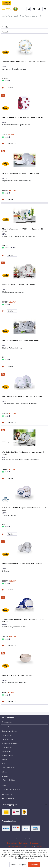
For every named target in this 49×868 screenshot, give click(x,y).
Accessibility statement (10, 743)
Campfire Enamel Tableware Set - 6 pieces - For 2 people (24, 61)
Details (12, 87)
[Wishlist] (34, 9)
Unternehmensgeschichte (12, 789)
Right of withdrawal (9, 798)
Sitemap (5, 772)
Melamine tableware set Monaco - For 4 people (21, 173)
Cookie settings (7, 747)
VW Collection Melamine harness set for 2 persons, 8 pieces (23, 453)
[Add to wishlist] (3, 88)
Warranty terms (7, 756)
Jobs (4, 764)
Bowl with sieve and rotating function (17, 675)
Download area (12, 843)
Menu (7, 8)
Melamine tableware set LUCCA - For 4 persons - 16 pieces (22, 230)
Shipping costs (7, 794)
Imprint (4, 760)
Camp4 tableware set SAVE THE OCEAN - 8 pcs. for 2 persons (23, 620)
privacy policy (7, 751)
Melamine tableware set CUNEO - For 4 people (21, 340)
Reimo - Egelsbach (9, 780)
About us (5, 785)
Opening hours (7, 735)
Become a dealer (35, 843)
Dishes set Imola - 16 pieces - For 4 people (19, 285)
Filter (5, 27)
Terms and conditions (9, 731)
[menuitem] (7, 9)
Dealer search (23, 843)
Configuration (34, 865)
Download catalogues (14, 847)
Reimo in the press (8, 768)
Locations (5, 776)
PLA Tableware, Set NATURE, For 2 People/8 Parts (22, 396)
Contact (26, 847)
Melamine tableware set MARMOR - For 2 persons (22, 563)
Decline (13, 865)
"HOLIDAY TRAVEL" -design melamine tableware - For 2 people (24, 509)
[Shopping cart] (45, 9)
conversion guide (8, 739)
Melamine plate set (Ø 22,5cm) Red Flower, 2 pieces (22, 117)
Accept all (22, 865)
